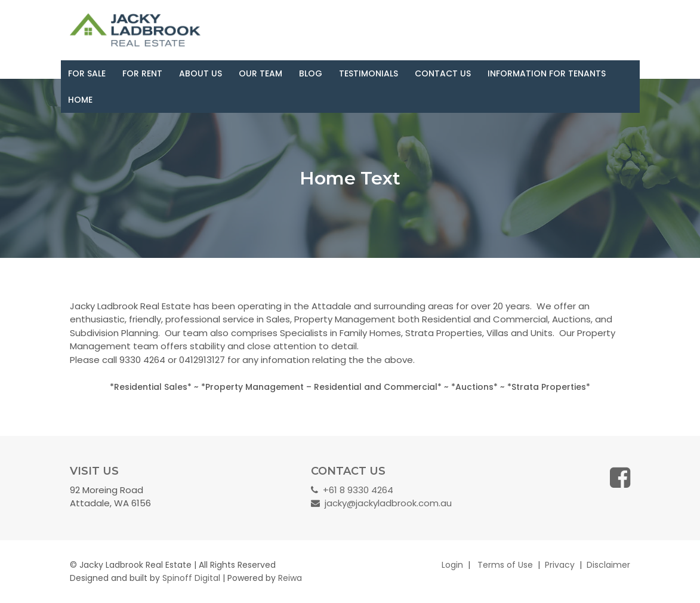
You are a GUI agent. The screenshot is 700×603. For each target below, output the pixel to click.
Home (80, 100)
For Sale (87, 73)
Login (452, 565)
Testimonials (368, 73)
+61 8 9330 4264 (352, 490)
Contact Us (443, 73)
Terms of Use (505, 565)
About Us (201, 73)
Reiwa (290, 578)
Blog (311, 73)
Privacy (560, 565)
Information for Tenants (547, 73)
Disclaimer (608, 565)
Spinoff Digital (191, 578)
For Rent (142, 73)
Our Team (260, 73)
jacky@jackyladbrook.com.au (381, 503)
